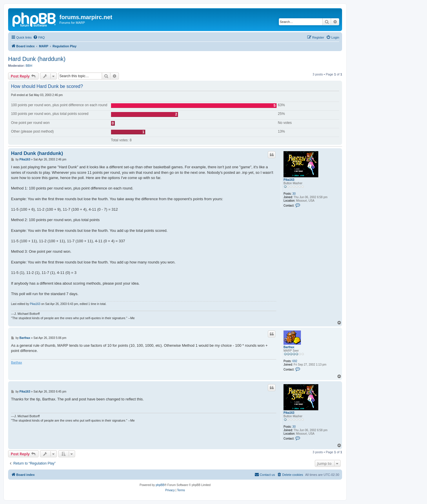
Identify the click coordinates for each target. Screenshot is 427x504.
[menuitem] (39, 37)
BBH (29, 66)
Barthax (289, 347)
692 (295, 361)
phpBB (160, 485)
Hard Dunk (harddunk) (37, 59)
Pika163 (289, 180)
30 (294, 194)
